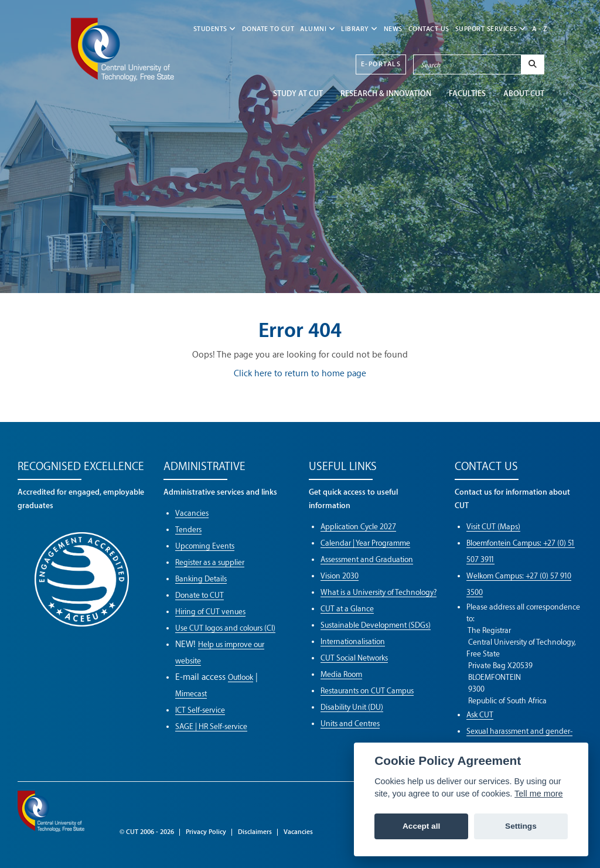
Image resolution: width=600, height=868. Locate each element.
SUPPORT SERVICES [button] (491, 29)
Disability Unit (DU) (352, 707)
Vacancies (192, 513)
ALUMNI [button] (318, 29)
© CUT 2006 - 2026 (147, 832)
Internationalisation (353, 641)
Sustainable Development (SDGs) (376, 625)
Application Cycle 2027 (358, 527)
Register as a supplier (210, 562)
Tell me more (538, 794)
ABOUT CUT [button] (524, 93)
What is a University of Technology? (379, 592)
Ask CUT (480, 715)
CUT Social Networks (354, 658)
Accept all (421, 826)
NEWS (393, 29)
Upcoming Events (205, 546)
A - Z (540, 29)
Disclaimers (255, 832)
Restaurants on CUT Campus (367, 691)
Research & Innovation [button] (386, 93)
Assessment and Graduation (367, 559)
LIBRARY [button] (359, 29)
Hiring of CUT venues (210, 612)
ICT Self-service (200, 710)
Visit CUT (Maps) (493, 527)
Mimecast (191, 694)
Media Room (341, 674)
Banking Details (201, 579)
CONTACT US (429, 29)
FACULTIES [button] (467, 93)
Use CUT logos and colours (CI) (225, 628)
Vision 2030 (340, 576)
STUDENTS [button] (215, 29)
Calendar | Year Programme (365, 543)
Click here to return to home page (300, 374)
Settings (521, 826)
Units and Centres (350, 724)
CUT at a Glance (347, 609)
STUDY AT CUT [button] (298, 93)
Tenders (188, 530)
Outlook (241, 677)
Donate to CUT (268, 29)
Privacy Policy (206, 832)
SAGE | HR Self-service (211, 726)
